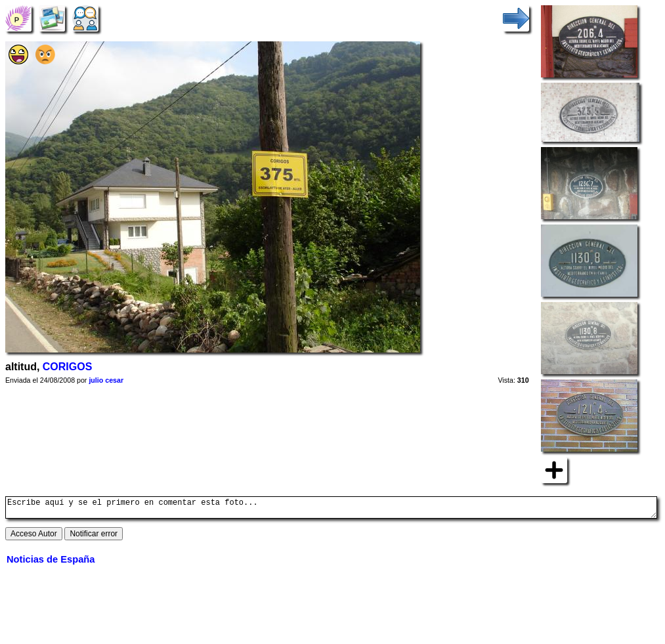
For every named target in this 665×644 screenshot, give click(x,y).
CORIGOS (68, 367)
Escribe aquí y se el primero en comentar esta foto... (331, 509)
